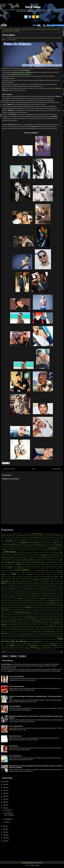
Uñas (41, 644)
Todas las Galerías (18, 641)
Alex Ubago (27, 536)
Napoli (20, 609)
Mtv (51, 607)
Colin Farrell (37, 556)
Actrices (40, 534)
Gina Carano (30, 576)
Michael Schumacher (41, 605)
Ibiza (52, 582)
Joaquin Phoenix (46, 587)
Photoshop (16, 619)
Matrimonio (4, 604)
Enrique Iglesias (59, 566)
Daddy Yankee (44, 559)
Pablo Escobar (36, 614)
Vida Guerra (50, 645)
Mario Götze (16, 602)
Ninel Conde (46, 611)
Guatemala (4, 578)
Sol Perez (55, 633)
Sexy (48, 631)
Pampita (3, 616)
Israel (34, 583)
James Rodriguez (12, 585)
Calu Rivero (20, 548)
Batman (19, 544)
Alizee (62, 536)
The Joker (32, 639)
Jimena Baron (32, 587)
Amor (36, 537)
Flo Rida (18, 572)
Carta (39, 550)
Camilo (44, 548)
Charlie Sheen (50, 552)
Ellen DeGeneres (56, 564)
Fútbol (30, 574)
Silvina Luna (19, 633)
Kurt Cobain (48, 592)
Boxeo (26, 546)
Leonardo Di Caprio (59, 594)
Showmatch (4, 633)
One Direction (49, 613)
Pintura (27, 620)
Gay (55, 574)
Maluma (38, 29)
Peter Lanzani (60, 618)
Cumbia (24, 559)
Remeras (19, 625)
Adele (51, 534)
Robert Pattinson (39, 626)
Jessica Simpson (10, 587)
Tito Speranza (54, 639)
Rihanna (17, 626)
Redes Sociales (50, 623)
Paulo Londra (17, 618)
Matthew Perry (17, 604)
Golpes (43, 576)
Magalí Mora (57, 597)
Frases (23, 574)
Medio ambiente (30, 604)
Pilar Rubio (22, 620)
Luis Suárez (34, 597)
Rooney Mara (34, 628)
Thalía (16, 639)
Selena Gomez (60, 630)
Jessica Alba (55, 585)
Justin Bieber (52, 588)
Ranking (21, 623)
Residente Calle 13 (37, 625)
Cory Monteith (40, 557)
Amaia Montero (11, 537)
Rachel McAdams (44, 621)
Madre (52, 597)
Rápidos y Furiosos (30, 623)
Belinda (34, 544)
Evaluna (42, 568)
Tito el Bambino (47, 639)
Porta (53, 620)
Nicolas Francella (31, 611)
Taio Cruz (29, 637)
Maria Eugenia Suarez (36, 600)
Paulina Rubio (11, 618)
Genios (58, 574)
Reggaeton (44, 29)
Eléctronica (49, 564)
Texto (13, 639)
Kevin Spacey (57, 590)
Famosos (29, 29)
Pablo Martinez (44, 614)
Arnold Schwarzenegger (19, 541)
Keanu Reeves (50, 590)
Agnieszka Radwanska (58, 534)
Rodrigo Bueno (56, 626)
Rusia (44, 628)
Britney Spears (59, 546)
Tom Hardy (54, 642)
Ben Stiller (48, 544)
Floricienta (44, 572)
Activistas (29, 534)
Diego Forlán (32, 562)
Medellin (24, 604)
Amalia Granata (19, 537)
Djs (57, 563)
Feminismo (46, 570)
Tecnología (57, 637)
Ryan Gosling (49, 628)
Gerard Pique (8, 576)
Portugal (57, 619)
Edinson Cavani (13, 564)
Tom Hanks (49, 642)
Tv (25, 644)
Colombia (23, 29)
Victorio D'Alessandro (42, 645)
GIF (22, 576)
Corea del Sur (27, 557)
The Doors (27, 639)
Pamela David (60, 614)
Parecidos (24, 616)
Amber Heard (27, 537)
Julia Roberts (24, 588)
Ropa (38, 628)
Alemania (21, 536)
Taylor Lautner (41, 637)
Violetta (11, 647)
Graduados (48, 576)
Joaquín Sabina (54, 587)
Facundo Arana (5, 570)
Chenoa (8, 554)
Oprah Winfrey (56, 613)
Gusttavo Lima (32, 578)
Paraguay (19, 616)
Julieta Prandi (38, 588)
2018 (13, 534)
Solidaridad (60, 633)
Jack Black (52, 583)
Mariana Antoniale (46, 600)
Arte (27, 541)
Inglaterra (4, 583)
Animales (35, 539)
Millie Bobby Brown (6, 607)
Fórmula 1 (9, 574)
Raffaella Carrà (4, 623)
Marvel (51, 602)
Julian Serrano (31, 588)
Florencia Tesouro (37, 572)
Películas (31, 618)
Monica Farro (43, 607)
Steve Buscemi (34, 635)
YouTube (28, 649)
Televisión (3, 639)
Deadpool (50, 561)
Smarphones (31, 633)
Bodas (13, 546)
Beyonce (53, 544)
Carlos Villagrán (17, 550)
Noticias (17, 613)
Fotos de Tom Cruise (15, 736)
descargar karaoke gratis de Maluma (20, 74)
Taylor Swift (48, 637)
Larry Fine (29, 594)
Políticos (42, 619)
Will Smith (46, 647)
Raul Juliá (36, 623)
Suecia (56, 635)
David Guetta (40, 561)
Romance (16, 628)
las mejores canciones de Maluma (21, 72)
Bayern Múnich (25, 544)
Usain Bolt (57, 644)
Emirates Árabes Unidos (25, 566)
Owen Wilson (12, 614)
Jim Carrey (20, 587)
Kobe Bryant (21, 592)
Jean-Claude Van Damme (32, 585)
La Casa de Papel (59, 592)
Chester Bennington (14, 554)
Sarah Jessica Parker (36, 630)
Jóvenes (15, 588)
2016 (4, 808)
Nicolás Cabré (23, 611)
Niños (50, 611)
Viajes (26, 645)
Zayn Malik (43, 649)
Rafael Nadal (60, 621)
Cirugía (8, 556)
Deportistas (11, 562)
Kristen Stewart (28, 592)
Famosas (18, 570)
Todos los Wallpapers (34, 642)
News (4, 611)
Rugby (41, 628)
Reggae (61, 623)
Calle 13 (15, 548)
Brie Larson (52, 546)
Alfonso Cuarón (52, 536)
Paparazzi (14, 616)
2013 (5, 534)
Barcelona (8, 544)
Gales (34, 574)
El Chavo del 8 (25, 564)
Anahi (54, 537)
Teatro (52, 637)
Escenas (15, 568)
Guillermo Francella (11, 578)
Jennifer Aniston (42, 585)
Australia (57, 541)
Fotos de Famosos (33, 7)
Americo (32, 537)
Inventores (20, 583)
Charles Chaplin (34, 552)
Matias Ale (61, 602)
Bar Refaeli (60, 543)
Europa (38, 568)
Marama (42, 599)
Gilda (25, 576)
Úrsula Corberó (46, 644)
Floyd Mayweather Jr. (52, 572)
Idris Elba (56, 582)
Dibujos (26, 563)
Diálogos (22, 563)
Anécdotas (11, 539)
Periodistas (37, 618)
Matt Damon (10, 604)
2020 (16, 534)
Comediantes (55, 556)
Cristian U (61, 557)
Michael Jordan (32, 605)
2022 (19, 534)
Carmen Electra (24, 550)
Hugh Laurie (33, 582)
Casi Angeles (52, 550)
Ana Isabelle (50, 537)
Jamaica (6, 585)
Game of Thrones (39, 574)
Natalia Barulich (32, 609)
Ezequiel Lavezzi (59, 568)
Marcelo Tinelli (55, 599)
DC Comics (46, 561)
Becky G (30, 544)
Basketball (14, 544)
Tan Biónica (34, 637)
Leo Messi (52, 594)
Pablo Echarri (29, 614)
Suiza (16, 637)
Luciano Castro (13, 597)
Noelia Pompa (11, 613)
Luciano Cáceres (5, 597)
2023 (4, 787)
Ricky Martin (9, 626)
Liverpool (25, 595)
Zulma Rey (53, 649)
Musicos (8, 609)
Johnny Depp (60, 587)
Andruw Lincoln (5, 539)
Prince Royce (20, 621)
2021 (4, 793)
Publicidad (31, 621)
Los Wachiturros (51, 595)
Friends (26, 574)
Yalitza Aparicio (7, 649)
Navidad (46, 609)
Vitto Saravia (27, 647)
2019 (4, 799)
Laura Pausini (39, 594)
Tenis (7, 639)
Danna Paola (12, 561)
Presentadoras (13, 621)
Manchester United (30, 599)
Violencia (6, 647)
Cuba (21, 559)
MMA (18, 607)
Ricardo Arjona (49, 625)
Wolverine (55, 647)
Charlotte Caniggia (58, 552)
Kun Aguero (42, 592)
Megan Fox (37, 604)
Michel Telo (49, 605)
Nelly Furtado (53, 609)
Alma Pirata (4, 537)
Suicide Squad (11, 637)
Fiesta (11, 572)
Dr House (3, 564)
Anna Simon (48, 539)
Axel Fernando (11, 543)
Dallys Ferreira (52, 559)
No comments (12, 40)
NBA (49, 609)
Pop (50, 619)
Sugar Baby (60, 635)
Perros (41, 618)
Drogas (7, 564)
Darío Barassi (19, 561)
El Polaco (39, 564)
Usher (62, 644)
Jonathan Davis (5, 588)
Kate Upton (18, 590)
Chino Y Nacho (29, 554)
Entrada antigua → (57, 469)
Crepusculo (47, 557)
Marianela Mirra (55, 600)
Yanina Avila (17, 649)
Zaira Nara (38, 649)
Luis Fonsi (28, 597)
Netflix (59, 609)
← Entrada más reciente (8, 469)
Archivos (22, 656)
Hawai (3, 580)
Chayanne (3, 554)
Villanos (59, 645)
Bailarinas (40, 543)
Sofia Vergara (43, 633)
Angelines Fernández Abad (26, 539)
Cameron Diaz (26, 548)
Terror (10, 639)
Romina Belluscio (27, 628)
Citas (11, 556)
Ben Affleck (43, 544)
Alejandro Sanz (15, 536)
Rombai (20, 628)
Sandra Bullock (20, 630)
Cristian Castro (54, 557)
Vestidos (22, 645)
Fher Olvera (7, 572)
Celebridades (17, 29)
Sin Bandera (25, 633)
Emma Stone (34, 566)
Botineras (21, 546)
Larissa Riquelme (22, 594)
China (24, 554)
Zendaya (48, 649)
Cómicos (61, 556)
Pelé (27, 618)
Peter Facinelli (53, 618)
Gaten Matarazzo (47, 574)
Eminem (16, 566)
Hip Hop (36, 580)
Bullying (11, 548)
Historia (41, 580)
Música (3, 609)
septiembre (8, 819)
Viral (14, 647)
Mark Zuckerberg (23, 602)
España (20, 568)
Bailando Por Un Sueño (29, 543)
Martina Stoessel (45, 602)
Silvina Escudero (12, 633)
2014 (4, 829)
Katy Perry (39, 590)
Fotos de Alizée (13, 746)
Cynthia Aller (38, 559)
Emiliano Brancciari (9, 566)
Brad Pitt (30, 546)
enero (6, 822)
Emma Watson (41, 566)
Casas (47, 550)
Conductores (12, 557)
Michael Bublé (17, 605)
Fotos (34, 29)
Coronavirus (34, 557)
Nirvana (53, 611)
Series (34, 632)
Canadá (48, 548)
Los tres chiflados (36, 595)
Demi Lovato (56, 561)
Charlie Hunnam (42, 552)
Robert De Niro (23, 626)
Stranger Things (50, 635)
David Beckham (26, 561)
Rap (24, 623)
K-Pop (2, 590)
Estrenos (34, 568)
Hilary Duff (30, 580)
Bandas (55, 543)
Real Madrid (42, 623)
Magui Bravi (8, 599)
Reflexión (57, 623)
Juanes (19, 588)
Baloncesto (50, 543)
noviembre (8, 813)
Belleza (38, 544)
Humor (44, 582)
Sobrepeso (37, 633)
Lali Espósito (15, 594)
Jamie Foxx (18, 585)
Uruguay (52, 644)
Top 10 (8, 644)
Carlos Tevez (10, 550)
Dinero (46, 563)
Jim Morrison (26, 587)
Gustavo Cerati (25, 578)
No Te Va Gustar (59, 611)
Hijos (25, 580)
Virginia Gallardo (19, 647)
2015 (7, 534)
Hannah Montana (40, 578)
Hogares (52, 580)
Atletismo (44, 541)
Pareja (28, 616)
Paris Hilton (33, 616)
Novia (31, 613)
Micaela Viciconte (9, 605)
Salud (8, 630)
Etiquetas (13, 656)
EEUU (18, 564)
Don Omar (61, 563)
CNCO (33, 556)
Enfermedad (52, 566)
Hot (14, 581)
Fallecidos (11, 570)
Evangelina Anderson (49, 568)
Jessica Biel (60, 585)
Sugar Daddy (4, 637)
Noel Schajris (4, 613)
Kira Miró (9, 592)
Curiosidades (31, 559)
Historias (47, 580)
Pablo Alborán (22, 614)
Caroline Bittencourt (33, 550)
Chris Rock (42, 554)
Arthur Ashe (31, 541)
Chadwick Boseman (26, 552)
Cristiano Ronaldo (6, 559)
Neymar (8, 611)
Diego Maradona (40, 562)
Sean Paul (53, 630)
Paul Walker (60, 616)
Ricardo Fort (56, 625)
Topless (12, 644)
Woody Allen (60, 647)
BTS (8, 548)
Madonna (48, 597)
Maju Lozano (14, 599)
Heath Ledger (8, 580)
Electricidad (44, 564)
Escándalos (10, 568)
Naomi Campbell (14, 609)
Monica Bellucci (36, 607)
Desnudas (17, 562)
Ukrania (37, 644)
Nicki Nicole (12, 611)
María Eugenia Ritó (26, 600)
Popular (5, 656)
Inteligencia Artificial (12, 583)
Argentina (9, 541)
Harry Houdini (54, 578)
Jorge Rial (11, 588)
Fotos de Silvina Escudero (16, 686)
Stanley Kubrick (17, 635)
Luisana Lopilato (42, 597)
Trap (16, 644)
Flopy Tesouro (23, 572)
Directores (50, 563)
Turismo (22, 644)
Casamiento (43, 550)
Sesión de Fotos (41, 632)
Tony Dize (3, 644)
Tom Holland (60, 642)
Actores (34, 534)
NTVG (34, 613)
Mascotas (56, 602)
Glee (34, 576)
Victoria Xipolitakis (32, 645)
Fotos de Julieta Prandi (16, 726)
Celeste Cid (19, 552)
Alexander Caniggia (34, 536)
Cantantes (10, 29)
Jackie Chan (58, 583)
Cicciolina (54, 554)
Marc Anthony (48, 599)
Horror (10, 582)
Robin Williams (46, 626)
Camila (32, 548)
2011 (4, 838)
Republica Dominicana (27, 625)
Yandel (12, 649)
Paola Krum (9, 616)
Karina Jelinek (11, 590)
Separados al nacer (6, 632)
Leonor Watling (5, 595)
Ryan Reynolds (56, 628)
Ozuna (17, 614)
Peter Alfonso (46, 618)
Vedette (12, 645)
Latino (34, 593)
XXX (2, 649)
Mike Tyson (54, 605)
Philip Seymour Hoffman (7, 620)
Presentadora (5, 621)
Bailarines (45, 543)
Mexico (52, 604)
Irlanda (31, 583)
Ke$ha (44, 590)
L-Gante (53, 592)
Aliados (58, 536)
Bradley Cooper (36, 546)
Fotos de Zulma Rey (15, 706)
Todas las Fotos (52, 29)
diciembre (7, 810)
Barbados (3, 544)
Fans (36, 570)
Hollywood (5, 581)
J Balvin (47, 583)
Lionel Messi (19, 595)
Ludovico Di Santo (21, 597)
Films (14, 572)
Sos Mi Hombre (4, 635)
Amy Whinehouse (42, 537)
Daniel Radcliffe (59, 559)
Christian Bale (48, 554)
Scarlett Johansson (46, 630)
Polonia (47, 620)
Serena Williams (15, 632)
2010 (4, 841)
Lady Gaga (10, 594)
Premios (61, 620)
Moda (21, 607)
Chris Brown (36, 554)
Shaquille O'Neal (59, 632)
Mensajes (47, 604)
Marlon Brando (30, 602)
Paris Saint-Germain (41, 616)
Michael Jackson (25, 605)
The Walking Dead (38, 639)
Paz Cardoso (23, 618)
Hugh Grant (18, 582)
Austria (61, 541)
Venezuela (17, 645)
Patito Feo (49, 616)
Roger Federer (10, 628)
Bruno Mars (4, 548)
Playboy (34, 619)
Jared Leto (23, 585)
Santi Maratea (27, 630)
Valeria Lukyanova (5, 645)
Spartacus (10, 635)
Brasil (41, 546)
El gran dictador (32, 564)
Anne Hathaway (55, 539)
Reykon (44, 625)
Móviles (48, 607)
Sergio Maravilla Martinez (26, 632)
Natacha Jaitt (25, 609)
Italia (37, 583)
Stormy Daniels (42, 635)
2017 (10, 534)
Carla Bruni (60, 548)
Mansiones (37, 599)
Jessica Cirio (4, 587)
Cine (58, 554)
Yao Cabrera (22, 649)
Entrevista (3, 568)
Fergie (57, 570)
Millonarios (13, 607)
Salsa (5, 630)
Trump (19, 644)
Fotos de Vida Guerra (15, 756)
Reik (9, 625)
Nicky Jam (18, 611)
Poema (38, 620)
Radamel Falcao (53, 621)
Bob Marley (9, 546)
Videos (55, 645)
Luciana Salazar (59, 595)
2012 (4, 835)
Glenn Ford (38, 576)
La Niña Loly (4, 594)
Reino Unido (13, 625)
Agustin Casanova (6, 536)
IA (50, 582)
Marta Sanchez (38, 602)
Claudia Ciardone (17, 556)
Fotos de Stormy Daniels (16, 676)
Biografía (58, 544)
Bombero (17, 546)
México (57, 604)
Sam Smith (13, 630)
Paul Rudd (54, 616)
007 (2, 534)
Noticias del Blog (25, 613)
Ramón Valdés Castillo (13, 623)
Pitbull (30, 620)
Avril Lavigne (4, 543)
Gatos (53, 574)
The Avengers (21, 639)
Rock (51, 626)
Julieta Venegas (45, 588)
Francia (19, 574)
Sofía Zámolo (50, 633)
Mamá (24, 599)
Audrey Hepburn (51, 541)
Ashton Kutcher (38, 541)
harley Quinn (47, 578)
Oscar (7, 614)
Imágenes (61, 582)
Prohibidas (26, 621)
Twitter (33, 644)
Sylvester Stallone (22, 637)
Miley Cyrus (60, 605)
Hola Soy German (59, 580)
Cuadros (13, 559)
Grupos (61, 576)
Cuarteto (17, 559)
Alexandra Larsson (44, 536)
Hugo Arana (39, 582)
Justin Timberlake (59, 588)
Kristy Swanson (36, 592)
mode (24, 607)
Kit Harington (15, 592)
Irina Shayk (26, 583)
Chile (21, 554)
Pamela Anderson (52, 614)
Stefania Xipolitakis (26, 635)
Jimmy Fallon (39, 587)
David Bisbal (34, 561)
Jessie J (16, 587)
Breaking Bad (46, 546)
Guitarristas (19, 578)
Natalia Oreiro (40, 609)
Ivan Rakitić (42, 583)
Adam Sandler (46, 534)
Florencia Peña (30, 572)
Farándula (41, 570)
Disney (54, 562)
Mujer (62, 607)
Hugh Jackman (25, 582)
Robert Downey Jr (30, 626)
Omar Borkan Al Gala (41, 613)
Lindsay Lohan (12, 595)
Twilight (29, 644)
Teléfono (61, 637)
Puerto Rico (37, 621)
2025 (25, 534)
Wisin (51, 647)
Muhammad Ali (56, 607)
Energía (47, 566)
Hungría (48, 582)
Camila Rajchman (38, 548)
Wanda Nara (40, 647)
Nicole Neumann (39, 611)
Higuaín (22, 580)
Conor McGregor (20, 557)
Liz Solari (30, 595)
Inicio (4, 24)
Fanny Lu (32, 570)
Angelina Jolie (17, 539)
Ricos (14, 626)
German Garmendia (16, 576)
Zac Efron (33, 649)
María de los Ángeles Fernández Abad (13, 600)
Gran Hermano (54, 576)
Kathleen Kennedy (25, 590)
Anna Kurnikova (41, 539)
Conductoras (4, 557)
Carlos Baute (4, 550)
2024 (22, 534)
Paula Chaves (4, 618)
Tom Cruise (43, 642)
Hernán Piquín (16, 580)
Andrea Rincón (60, 537)
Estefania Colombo (27, 568)
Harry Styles (60, 578)
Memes (42, 604)
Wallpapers (34, 647)
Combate (49, 556)
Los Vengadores (44, 595)
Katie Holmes (33, 590)
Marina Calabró (9, 602)
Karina (6, 590)
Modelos (28, 607)
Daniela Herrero (5, 561)
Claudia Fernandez (26, 556)
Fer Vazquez (52, 570)
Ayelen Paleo (18, 543)
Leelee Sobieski (46, 594)
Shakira (52, 632)
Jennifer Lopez (49, 585)
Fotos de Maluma (9, 35)
